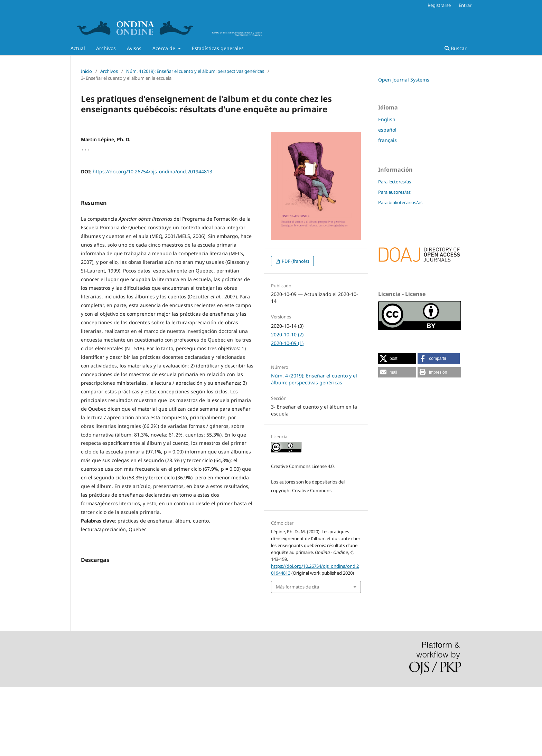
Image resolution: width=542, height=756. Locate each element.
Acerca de (165, 48)
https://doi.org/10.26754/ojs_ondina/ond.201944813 (152, 171)
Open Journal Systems (404, 80)
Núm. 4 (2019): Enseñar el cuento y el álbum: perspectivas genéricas (195, 71)
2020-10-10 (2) (287, 334)
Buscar (456, 48)
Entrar (465, 5)
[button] (397, 358)
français (387, 140)
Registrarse (439, 5)
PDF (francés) (295, 261)
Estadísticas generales (218, 48)
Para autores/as (394, 192)
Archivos (106, 48)
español (387, 130)
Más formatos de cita (297, 587)
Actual (78, 48)
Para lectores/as (395, 182)
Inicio (86, 71)
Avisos (134, 48)
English (387, 119)
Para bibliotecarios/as (400, 202)
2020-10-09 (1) (287, 343)
